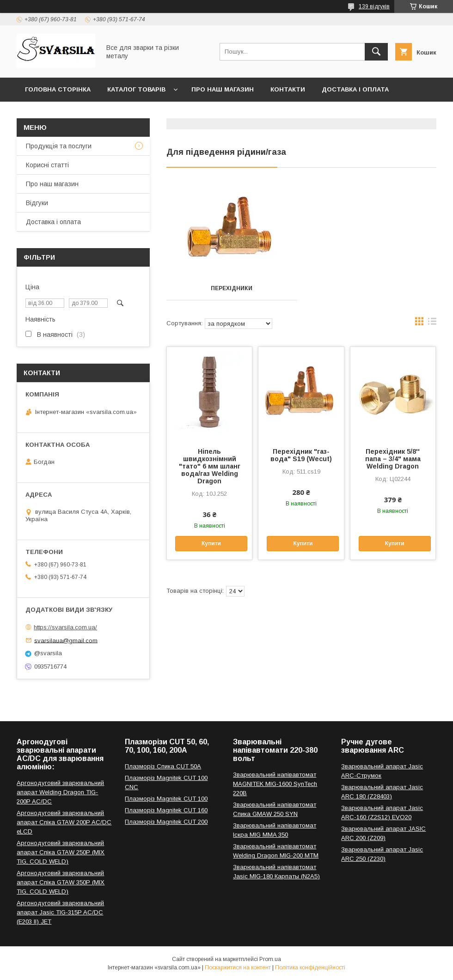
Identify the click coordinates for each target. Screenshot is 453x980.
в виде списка (432, 323)
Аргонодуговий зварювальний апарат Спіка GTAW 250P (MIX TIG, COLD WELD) (61, 852)
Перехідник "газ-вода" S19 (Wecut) (301, 455)
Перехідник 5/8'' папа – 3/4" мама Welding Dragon (393, 459)
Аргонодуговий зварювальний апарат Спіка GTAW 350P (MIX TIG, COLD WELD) (61, 882)
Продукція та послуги (59, 146)
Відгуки (37, 203)
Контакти (288, 89)
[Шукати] (376, 52)
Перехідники (232, 288)
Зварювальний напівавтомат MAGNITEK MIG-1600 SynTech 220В (275, 784)
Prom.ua (270, 959)
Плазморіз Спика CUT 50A (163, 766)
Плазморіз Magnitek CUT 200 (166, 822)
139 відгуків (374, 6)
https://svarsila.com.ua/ (65, 627)
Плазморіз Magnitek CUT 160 (166, 810)
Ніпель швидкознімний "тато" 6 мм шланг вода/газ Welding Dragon (210, 466)
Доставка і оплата (355, 89)
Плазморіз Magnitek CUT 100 (166, 799)
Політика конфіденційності (310, 968)
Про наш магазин (223, 89)
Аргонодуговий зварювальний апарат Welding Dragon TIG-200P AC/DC (60, 792)
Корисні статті (47, 165)
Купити (211, 543)
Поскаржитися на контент (238, 968)
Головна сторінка (58, 89)
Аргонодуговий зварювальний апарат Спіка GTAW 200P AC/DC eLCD (64, 822)
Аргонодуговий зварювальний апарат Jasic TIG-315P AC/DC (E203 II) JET (60, 912)
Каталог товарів (136, 89)
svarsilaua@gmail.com (66, 640)
